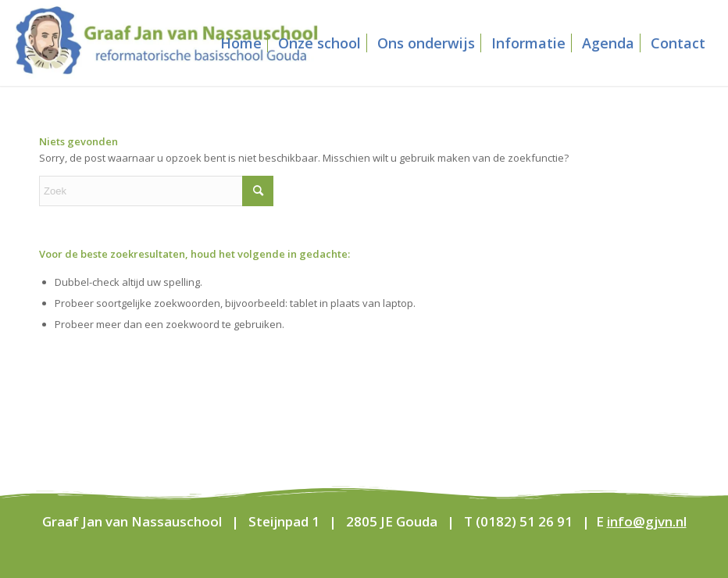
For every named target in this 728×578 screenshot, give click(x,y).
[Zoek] (156, 191)
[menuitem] (241, 43)
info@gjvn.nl (647, 521)
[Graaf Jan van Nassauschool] (166, 43)
